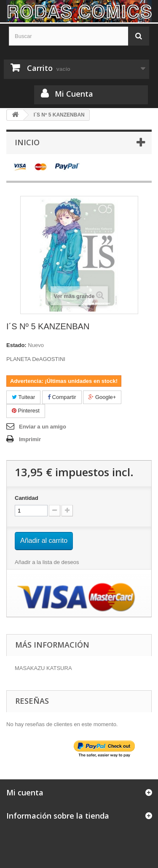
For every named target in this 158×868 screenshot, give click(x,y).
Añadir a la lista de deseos (47, 562)
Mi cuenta (25, 792)
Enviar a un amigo (43, 427)
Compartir (62, 397)
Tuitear (23, 397)
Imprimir (30, 439)
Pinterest (26, 411)
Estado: (16, 345)
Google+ (102, 397)
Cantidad (27, 498)
